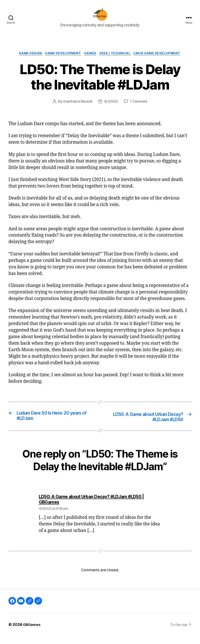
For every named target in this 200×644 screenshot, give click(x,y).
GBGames (32, 632)
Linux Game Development (161, 60)
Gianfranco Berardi (77, 108)
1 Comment (139, 108)
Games (90, 60)
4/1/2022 (111, 108)
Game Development (61, 60)
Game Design (27, 60)
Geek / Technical (117, 60)
